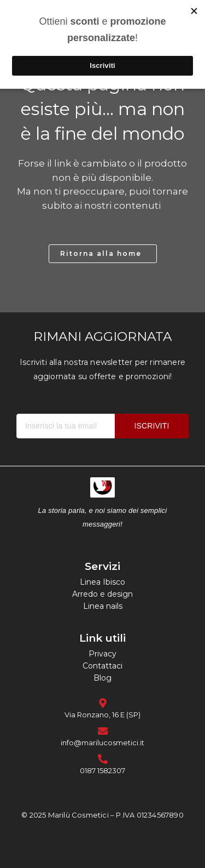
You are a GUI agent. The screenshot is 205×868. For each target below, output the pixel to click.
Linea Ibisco (102, 582)
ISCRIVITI (152, 426)
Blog (102, 678)
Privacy (102, 654)
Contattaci (102, 666)
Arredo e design (102, 594)
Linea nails (103, 606)
